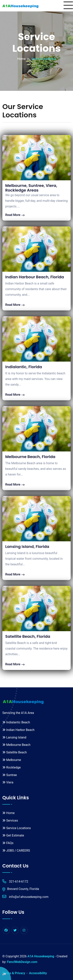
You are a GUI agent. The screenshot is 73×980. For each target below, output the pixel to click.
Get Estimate (13, 835)
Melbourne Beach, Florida (30, 457)
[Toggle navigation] (68, 6)
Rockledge (11, 767)
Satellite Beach (15, 752)
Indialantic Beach (16, 722)
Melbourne (12, 760)
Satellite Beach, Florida (28, 636)
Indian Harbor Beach (18, 730)
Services (10, 821)
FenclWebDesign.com (22, 962)
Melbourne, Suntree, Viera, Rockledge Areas (31, 188)
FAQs (8, 843)
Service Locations (17, 828)
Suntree (10, 775)
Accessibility (38, 973)
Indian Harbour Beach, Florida (35, 277)
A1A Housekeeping (41, 956)
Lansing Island (14, 737)
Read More (15, 215)
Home (21, 59)
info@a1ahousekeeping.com (25, 897)
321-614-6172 (15, 881)
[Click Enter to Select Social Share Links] (6, 973)
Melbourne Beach (16, 745)
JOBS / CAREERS (16, 851)
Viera (8, 782)
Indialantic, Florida (24, 367)
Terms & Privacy (14, 973)
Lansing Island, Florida (27, 547)
